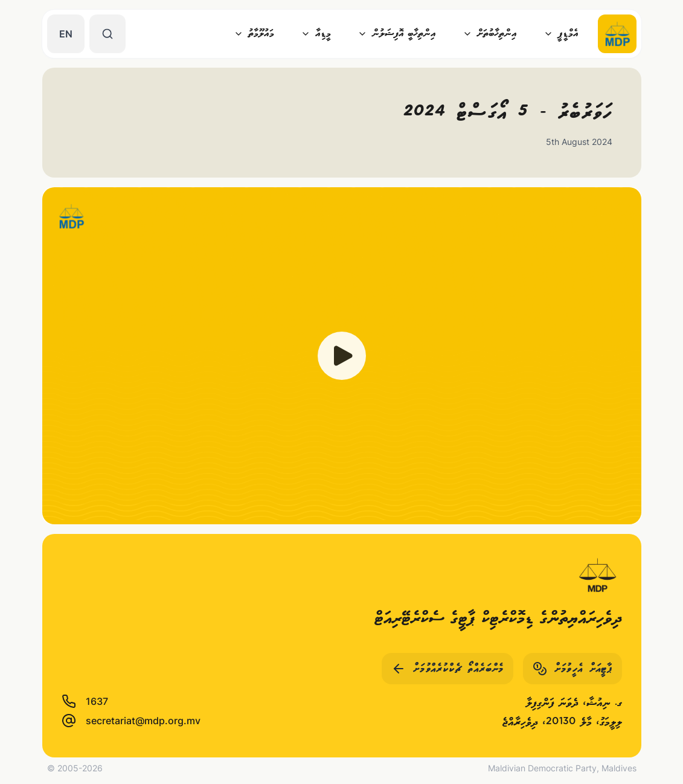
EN (66, 34)
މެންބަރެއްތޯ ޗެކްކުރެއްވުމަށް (447, 669)
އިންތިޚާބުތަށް (490, 34)
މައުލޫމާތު (254, 34)
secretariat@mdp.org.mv (131, 721)
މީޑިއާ (316, 34)
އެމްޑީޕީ (561, 34)
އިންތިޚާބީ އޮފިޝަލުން (397, 34)
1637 (85, 701)
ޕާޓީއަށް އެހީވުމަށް (572, 669)
